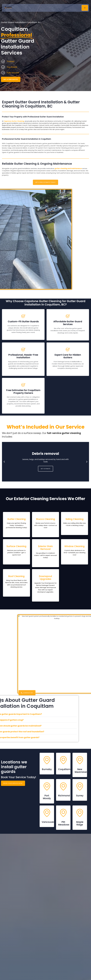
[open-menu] (85, 8)
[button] (4, 462)
